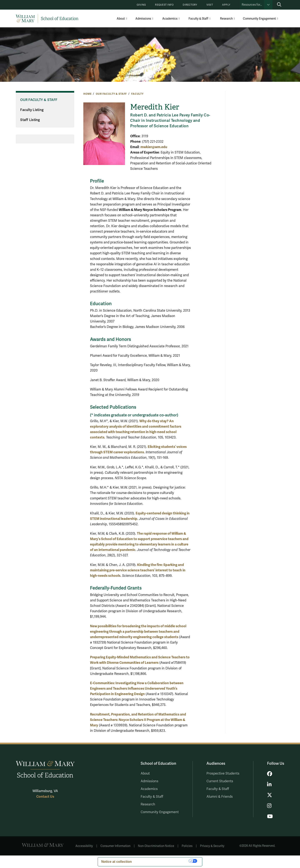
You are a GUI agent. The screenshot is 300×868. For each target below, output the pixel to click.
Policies (187, 846)
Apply (226, 5)
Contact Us (45, 797)
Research (226, 19)
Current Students (220, 781)
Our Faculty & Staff (111, 94)
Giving (141, 5)
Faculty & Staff (198, 19)
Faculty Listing (32, 110)
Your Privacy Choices (162, 861)
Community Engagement (259, 19)
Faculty (137, 94)
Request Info (164, 5)
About (121, 19)
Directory (190, 5)
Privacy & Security (212, 846)
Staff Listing (30, 120)
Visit (210, 5)
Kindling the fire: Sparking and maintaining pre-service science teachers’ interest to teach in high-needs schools (138, 570)
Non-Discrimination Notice (156, 846)
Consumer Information (115, 846)
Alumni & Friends (220, 797)
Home (87, 94)
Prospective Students (223, 774)
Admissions (143, 19)
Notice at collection (117, 862)
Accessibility (84, 846)
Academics (170, 19)
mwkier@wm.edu (154, 147)
